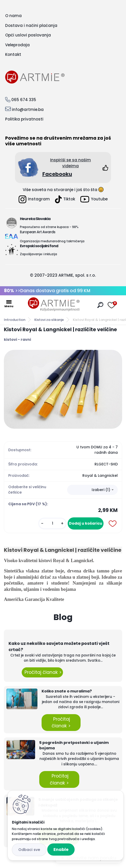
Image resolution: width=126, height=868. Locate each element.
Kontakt (13, 54)
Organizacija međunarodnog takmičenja (52, 241)
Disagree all (29, 850)
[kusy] (52, 523)
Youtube (94, 199)
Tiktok (65, 199)
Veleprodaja (17, 45)
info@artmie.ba (28, 110)
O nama (13, 16)
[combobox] (92, 490)
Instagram (34, 199)
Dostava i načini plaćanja (31, 25)
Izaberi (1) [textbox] (101, 490)
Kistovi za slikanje (49, 320)
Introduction (15, 320)
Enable (61, 850)
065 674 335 (24, 100)
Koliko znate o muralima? (67, 691)
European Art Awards (38, 232)
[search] (100, 305)
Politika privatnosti (24, 119)
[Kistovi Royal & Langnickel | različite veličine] (63, 389)
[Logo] (54, 304)
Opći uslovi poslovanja (28, 35)
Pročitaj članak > (42, 672)
